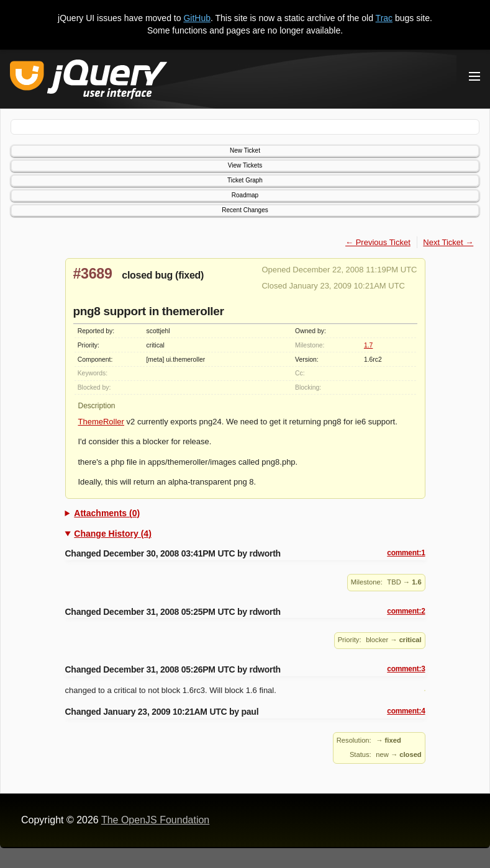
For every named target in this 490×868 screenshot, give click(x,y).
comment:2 (406, 611)
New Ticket (245, 150)
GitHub (197, 18)
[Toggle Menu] (474, 76)
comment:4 (406, 711)
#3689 (93, 274)
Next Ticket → (448, 242)
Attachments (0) (107, 513)
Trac (384, 18)
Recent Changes (245, 210)
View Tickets (245, 165)
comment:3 (406, 669)
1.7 (368, 345)
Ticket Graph (245, 180)
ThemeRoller (101, 422)
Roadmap (245, 195)
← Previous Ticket (378, 242)
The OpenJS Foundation (155, 820)
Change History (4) (112, 534)
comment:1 (406, 553)
